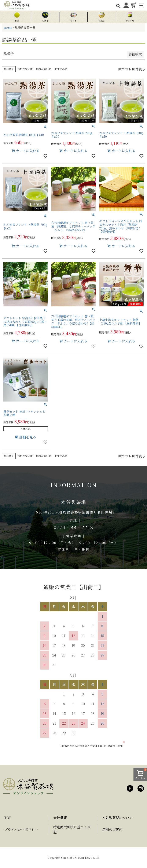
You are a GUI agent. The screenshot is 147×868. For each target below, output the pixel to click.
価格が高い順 (44, 69)
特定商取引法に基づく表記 (72, 830)
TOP (8, 818)
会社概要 (60, 818)
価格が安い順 (25, 69)
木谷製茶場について (117, 818)
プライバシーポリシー (21, 830)
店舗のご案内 (112, 830)
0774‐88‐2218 (73, 527)
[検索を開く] (118, 6)
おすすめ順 (61, 69)
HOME (8, 28)
